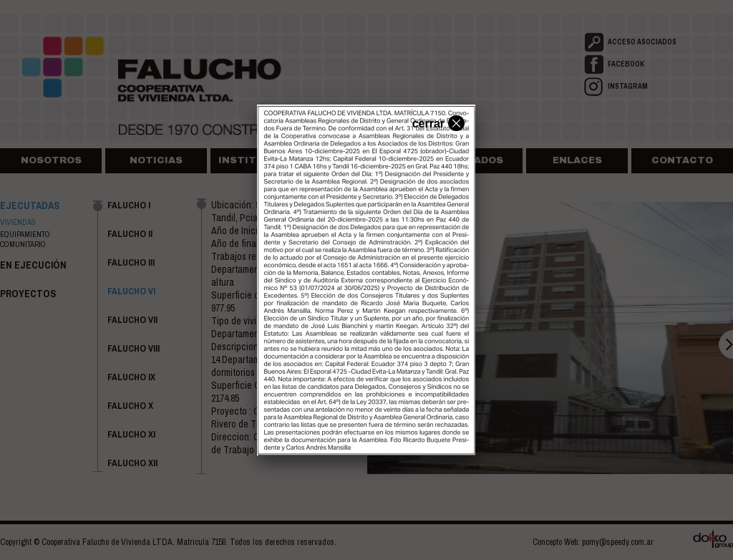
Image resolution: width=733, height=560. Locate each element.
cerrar (437, 122)
